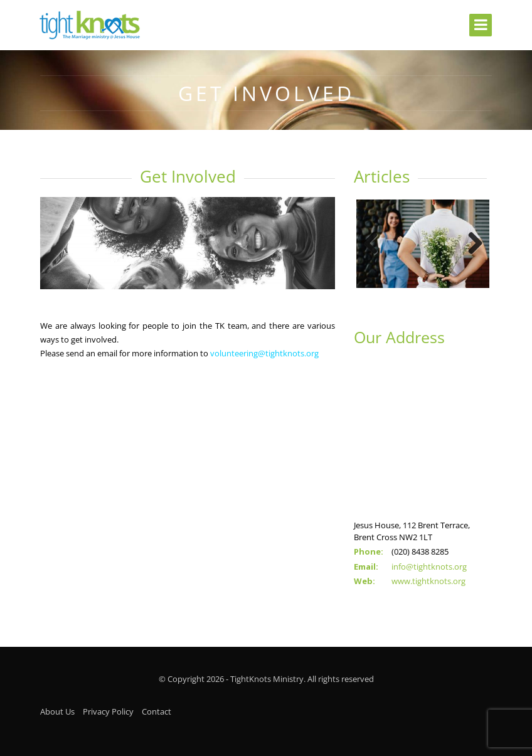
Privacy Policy (108, 706)
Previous (375, 242)
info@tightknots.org (429, 561)
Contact (157, 706)
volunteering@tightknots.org (264, 353)
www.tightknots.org (428, 575)
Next (471, 242)
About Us (57, 706)
